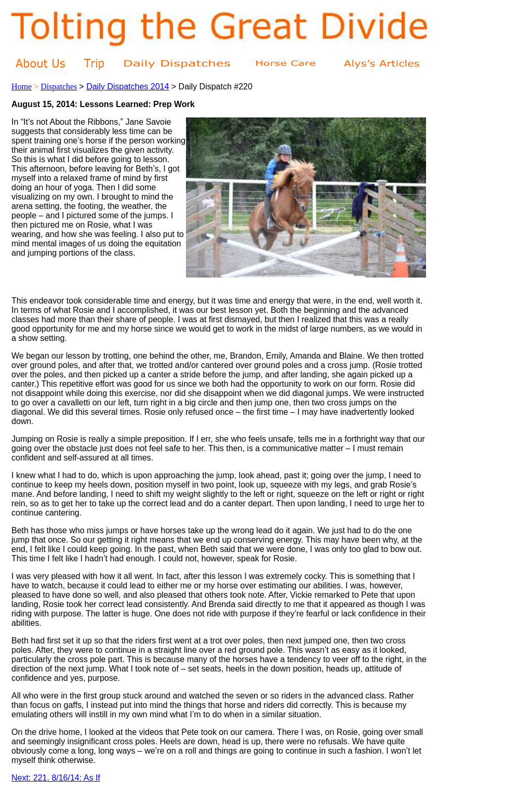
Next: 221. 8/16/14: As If (56, 778)
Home (22, 87)
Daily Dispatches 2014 (128, 87)
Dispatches (59, 87)
